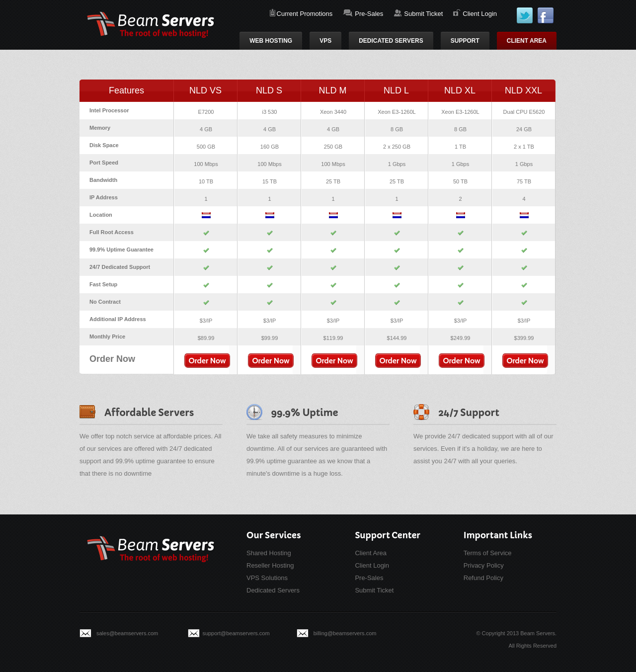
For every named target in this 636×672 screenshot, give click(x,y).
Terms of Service (488, 553)
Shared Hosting (269, 553)
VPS (325, 41)
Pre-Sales (369, 14)
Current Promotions (305, 14)
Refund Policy (483, 578)
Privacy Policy (484, 565)
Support (465, 41)
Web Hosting (271, 41)
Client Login (480, 14)
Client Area (527, 41)
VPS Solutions (267, 578)
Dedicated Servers (391, 41)
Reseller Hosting (270, 565)
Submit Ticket (423, 14)
